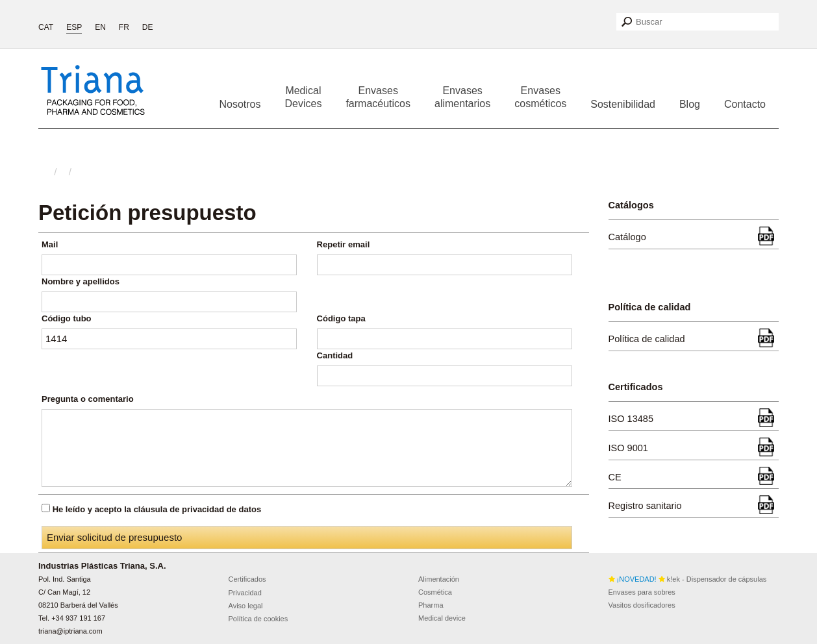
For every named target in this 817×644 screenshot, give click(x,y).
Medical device (442, 618)
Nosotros (240, 104)
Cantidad (335, 355)
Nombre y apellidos (81, 281)
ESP (74, 27)
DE (148, 27)
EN (100, 27)
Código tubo (67, 318)
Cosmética (435, 592)
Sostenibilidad (623, 104)
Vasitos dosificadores (642, 605)
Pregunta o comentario (88, 399)
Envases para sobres (642, 592)
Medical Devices (304, 97)
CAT (46, 27)
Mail (50, 244)
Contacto (745, 104)
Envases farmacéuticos (378, 97)
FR (124, 27)
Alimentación (439, 579)
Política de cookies (258, 619)
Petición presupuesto (147, 213)
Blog (690, 104)
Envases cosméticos (540, 97)
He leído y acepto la (157, 509)
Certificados (247, 579)
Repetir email (344, 244)
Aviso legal (246, 606)
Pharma (431, 605)
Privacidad (245, 593)
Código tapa (341, 318)
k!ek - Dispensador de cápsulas (688, 579)
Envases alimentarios (462, 97)
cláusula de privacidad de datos (198, 509)
